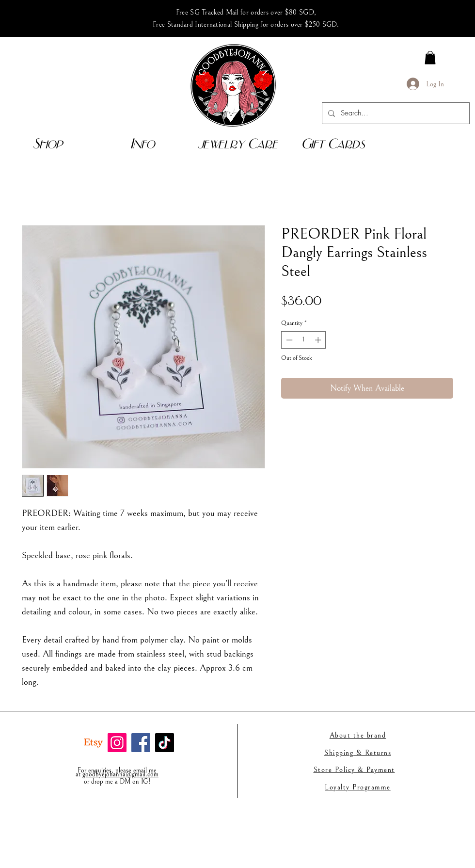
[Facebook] (141, 743)
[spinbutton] (304, 340)
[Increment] (319, 340)
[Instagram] (117, 743)
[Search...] (395, 113)
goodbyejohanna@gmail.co (118, 774)
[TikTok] (165, 743)
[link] (430, 57)
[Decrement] (288, 340)
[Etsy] (93, 743)
